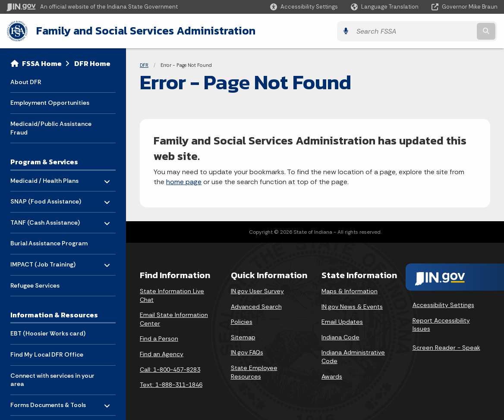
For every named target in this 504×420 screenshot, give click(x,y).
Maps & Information (350, 291)
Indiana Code (340, 337)
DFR (144, 65)
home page (184, 181)
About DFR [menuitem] (26, 81)
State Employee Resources (254, 372)
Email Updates (342, 321)
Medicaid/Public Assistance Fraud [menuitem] (51, 128)
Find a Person (159, 338)
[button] (304, 7)
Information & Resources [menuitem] (54, 314)
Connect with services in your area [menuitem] (52, 379)
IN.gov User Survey (257, 291)
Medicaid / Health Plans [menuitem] (44, 178)
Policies (242, 321)
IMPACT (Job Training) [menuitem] (43, 262)
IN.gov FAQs (247, 352)
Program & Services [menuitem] (44, 161)
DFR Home (92, 63)
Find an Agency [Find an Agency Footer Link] (162, 354)
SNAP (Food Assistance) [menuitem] (46, 199)
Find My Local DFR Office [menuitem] (47, 354)
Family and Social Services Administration (145, 31)
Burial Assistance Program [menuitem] (49, 243)
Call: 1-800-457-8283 (170, 369)
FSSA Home (42, 63)
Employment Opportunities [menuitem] (50, 102)
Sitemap (243, 337)
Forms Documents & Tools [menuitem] (48, 402)
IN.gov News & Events (352, 306)
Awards (332, 376)
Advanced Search (256, 306)
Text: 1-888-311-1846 (171, 384)
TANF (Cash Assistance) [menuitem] (45, 220)
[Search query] (438, 31)
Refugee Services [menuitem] (35, 285)
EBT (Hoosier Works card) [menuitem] (48, 333)
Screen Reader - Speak (446, 347)
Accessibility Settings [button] (443, 304)
